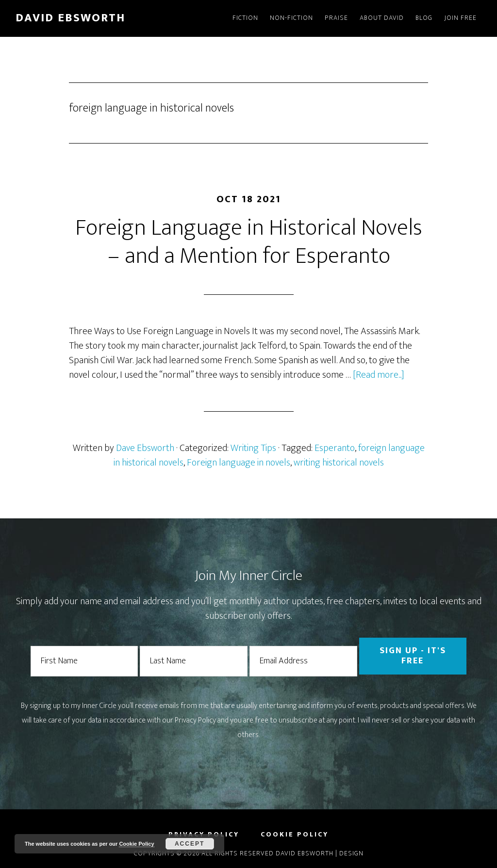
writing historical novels (339, 463)
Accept (190, 844)
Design (351, 853)
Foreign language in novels (239, 463)
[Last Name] (194, 661)
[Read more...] (379, 375)
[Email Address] (303, 661)
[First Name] (84, 661)
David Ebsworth (70, 18)
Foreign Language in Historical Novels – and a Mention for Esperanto (249, 242)
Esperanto (335, 448)
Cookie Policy (136, 844)
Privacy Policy (195, 720)
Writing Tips (253, 448)
